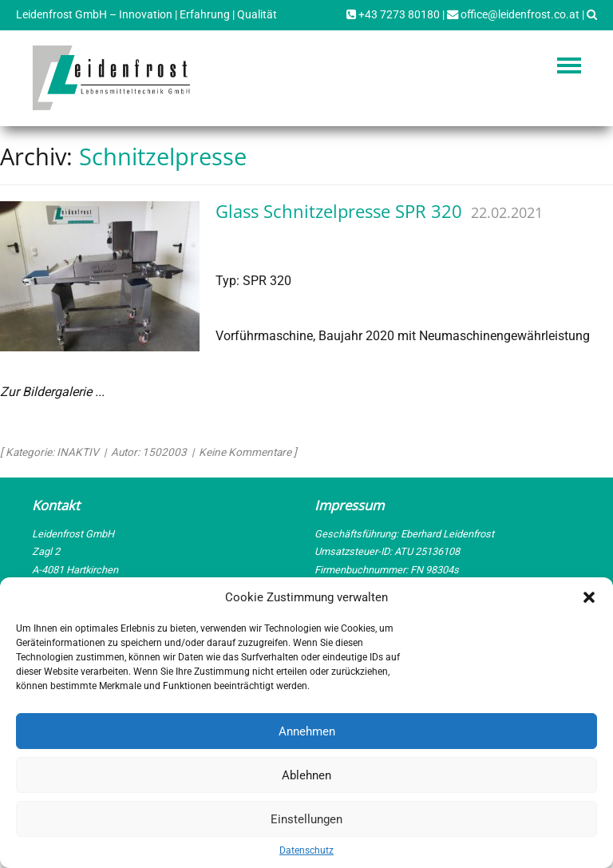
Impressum (349, 505)
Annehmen (307, 731)
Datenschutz (306, 850)
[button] (589, 597)
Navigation (569, 65)
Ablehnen (306, 775)
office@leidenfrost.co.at (513, 15)
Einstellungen (306, 819)
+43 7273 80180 (393, 15)
